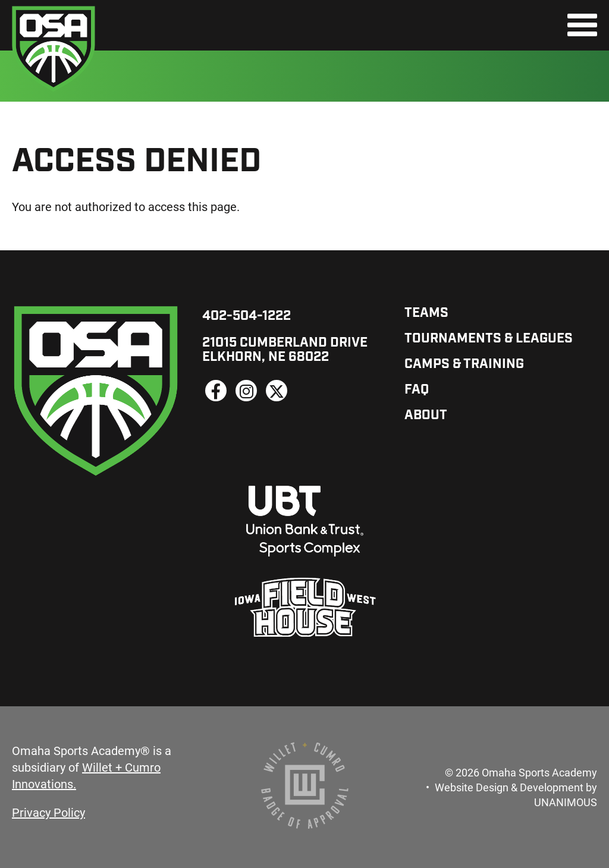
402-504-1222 (247, 317)
